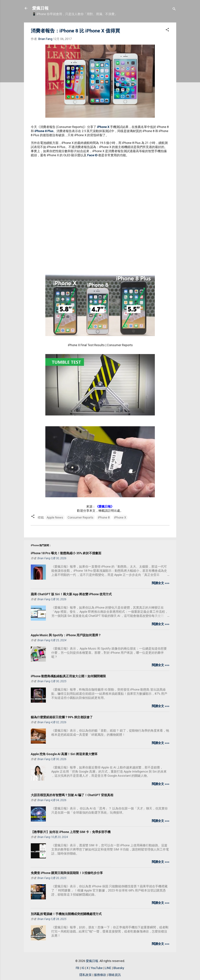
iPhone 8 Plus (44, 131)
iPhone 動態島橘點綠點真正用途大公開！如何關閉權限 (68, 676)
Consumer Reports (80, 517)
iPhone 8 (104, 517)
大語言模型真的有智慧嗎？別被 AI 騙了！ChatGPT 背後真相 (72, 795)
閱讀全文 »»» (161, 583)
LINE (108, 968)
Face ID (92, 155)
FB (78, 968)
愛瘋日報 (40, 8)
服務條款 (100, 975)
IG (83, 968)
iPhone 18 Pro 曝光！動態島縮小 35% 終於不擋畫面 (66, 553)
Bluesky (119, 968)
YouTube (97, 968)
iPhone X (103, 127)
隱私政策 (86, 975)
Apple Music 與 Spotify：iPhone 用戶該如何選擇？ (66, 635)
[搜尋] (174, 9)
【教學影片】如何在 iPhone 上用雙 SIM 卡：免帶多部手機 (71, 832)
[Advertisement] (100, 185)
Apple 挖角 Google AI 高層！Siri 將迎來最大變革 (64, 754)
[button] (167, 30)
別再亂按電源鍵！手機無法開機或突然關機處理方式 (66, 914)
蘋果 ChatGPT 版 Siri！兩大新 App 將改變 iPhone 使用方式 (71, 594)
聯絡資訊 (115, 975)
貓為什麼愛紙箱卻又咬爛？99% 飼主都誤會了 (62, 717)
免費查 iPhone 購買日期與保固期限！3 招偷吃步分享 (67, 873)
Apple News (55, 517)
